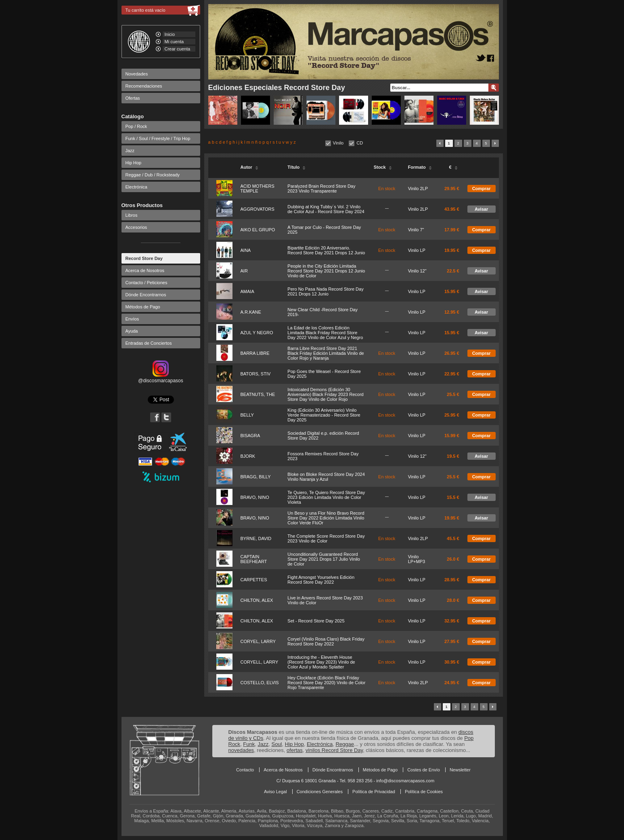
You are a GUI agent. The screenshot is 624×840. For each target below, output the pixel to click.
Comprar (482, 189)
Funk (249, 744)
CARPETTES (254, 580)
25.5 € (453, 394)
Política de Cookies (424, 792)
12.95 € (452, 312)
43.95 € (452, 209)
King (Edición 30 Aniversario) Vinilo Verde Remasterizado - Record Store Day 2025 (324, 415)
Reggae (345, 744)
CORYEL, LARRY (258, 641)
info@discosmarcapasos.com (405, 781)
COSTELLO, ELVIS (260, 683)
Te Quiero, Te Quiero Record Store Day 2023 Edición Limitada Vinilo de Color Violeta (326, 497)
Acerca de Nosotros (145, 270)
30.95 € (452, 662)
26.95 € (452, 353)
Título (296, 167)
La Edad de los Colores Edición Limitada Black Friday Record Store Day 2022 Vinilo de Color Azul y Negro (325, 333)
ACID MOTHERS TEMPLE (258, 189)
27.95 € (452, 641)
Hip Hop (134, 163)
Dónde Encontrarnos (146, 295)
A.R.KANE (251, 312)
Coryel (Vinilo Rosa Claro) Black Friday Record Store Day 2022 (326, 641)
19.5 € (453, 456)
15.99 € (452, 436)
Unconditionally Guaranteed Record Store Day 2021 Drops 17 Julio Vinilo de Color (324, 559)
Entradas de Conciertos (149, 343)
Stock (383, 167)
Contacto (245, 770)
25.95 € (452, 415)
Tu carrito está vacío (146, 10)
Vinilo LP (417, 250)
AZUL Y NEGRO (257, 333)
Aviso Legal (275, 792)
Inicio (170, 34)
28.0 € (453, 600)
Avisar (481, 209)
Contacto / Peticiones (147, 283)
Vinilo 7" (416, 230)
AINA (246, 250)
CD (360, 143)
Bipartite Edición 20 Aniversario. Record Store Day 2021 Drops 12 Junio (326, 250)
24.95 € (452, 683)
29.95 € (452, 189)
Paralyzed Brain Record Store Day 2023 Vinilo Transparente (321, 189)
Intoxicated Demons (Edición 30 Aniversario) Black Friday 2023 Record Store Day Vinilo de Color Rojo (325, 394)
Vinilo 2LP (418, 189)
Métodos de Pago (143, 307)
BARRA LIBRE (255, 353)
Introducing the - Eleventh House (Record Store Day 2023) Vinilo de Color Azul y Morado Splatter (321, 662)
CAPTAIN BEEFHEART (254, 559)
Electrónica (136, 187)
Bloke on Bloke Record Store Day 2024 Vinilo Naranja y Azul (326, 477)
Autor (249, 167)
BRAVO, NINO (255, 497)
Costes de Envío (424, 770)
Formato (420, 167)
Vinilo (338, 143)
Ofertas (133, 98)
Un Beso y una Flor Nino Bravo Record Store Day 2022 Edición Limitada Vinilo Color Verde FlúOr (326, 518)
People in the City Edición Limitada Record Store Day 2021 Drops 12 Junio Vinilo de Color (326, 271)
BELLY (247, 415)
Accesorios (136, 227)
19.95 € (452, 250)
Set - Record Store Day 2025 (316, 621)
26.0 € (453, 559)
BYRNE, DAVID (256, 538)
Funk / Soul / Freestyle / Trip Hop (158, 138)
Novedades (137, 74)
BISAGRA (250, 436)
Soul (276, 744)
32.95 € (452, 621)
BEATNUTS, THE (258, 394)
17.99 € (452, 230)
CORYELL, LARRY (260, 662)
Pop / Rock (136, 126)
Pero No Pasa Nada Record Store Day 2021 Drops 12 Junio (325, 291)
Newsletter (460, 770)
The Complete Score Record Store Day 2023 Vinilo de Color (326, 538)
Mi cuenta (174, 42)
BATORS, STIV (256, 374)
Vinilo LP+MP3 (417, 559)
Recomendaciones (144, 86)
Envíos (132, 319)
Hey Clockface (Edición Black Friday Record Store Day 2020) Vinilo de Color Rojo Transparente (326, 683)
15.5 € (453, 497)
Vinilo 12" (417, 271)
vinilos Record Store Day (334, 750)
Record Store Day (144, 258)
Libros (132, 215)
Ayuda (132, 331)
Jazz (130, 151)
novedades (241, 750)
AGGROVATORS (258, 209)
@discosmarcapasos (161, 378)
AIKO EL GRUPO (258, 230)
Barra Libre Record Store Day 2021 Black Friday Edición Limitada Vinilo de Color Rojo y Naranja (326, 353)
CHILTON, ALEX (257, 600)
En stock (387, 189)
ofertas (295, 750)
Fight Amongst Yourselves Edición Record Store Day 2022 (321, 580)
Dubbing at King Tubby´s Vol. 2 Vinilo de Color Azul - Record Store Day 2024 (326, 209)
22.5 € (453, 271)
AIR (244, 271)
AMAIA (247, 291)
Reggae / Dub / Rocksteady (153, 175)
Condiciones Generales (320, 792)
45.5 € (453, 538)
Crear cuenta (178, 49)
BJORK (248, 456)
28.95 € (452, 580)
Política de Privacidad (374, 792)
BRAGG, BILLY (256, 477)
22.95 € (452, 374)
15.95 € (452, 291)
